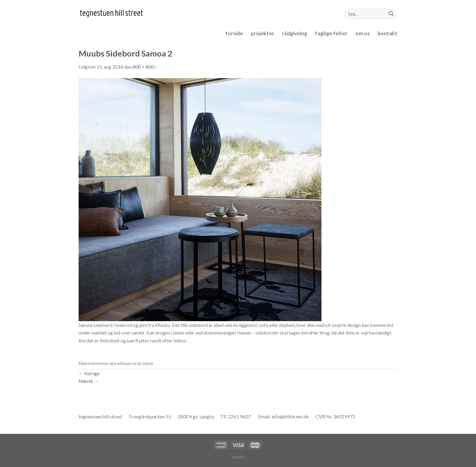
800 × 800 (143, 67)
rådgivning (295, 33)
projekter (262, 33)
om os (363, 33)
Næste (89, 381)
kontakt (388, 33)
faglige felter (331, 33)
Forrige (89, 373)
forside (234, 33)
